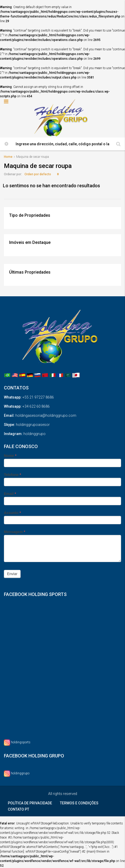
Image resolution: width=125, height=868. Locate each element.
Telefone (12, 475)
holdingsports (21, 742)
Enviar (12, 574)
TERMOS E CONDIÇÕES (79, 803)
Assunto (12, 513)
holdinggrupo (20, 773)
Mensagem (15, 532)
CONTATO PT (18, 809)
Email (10, 494)
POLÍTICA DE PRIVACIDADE (30, 803)
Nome (10, 456)
